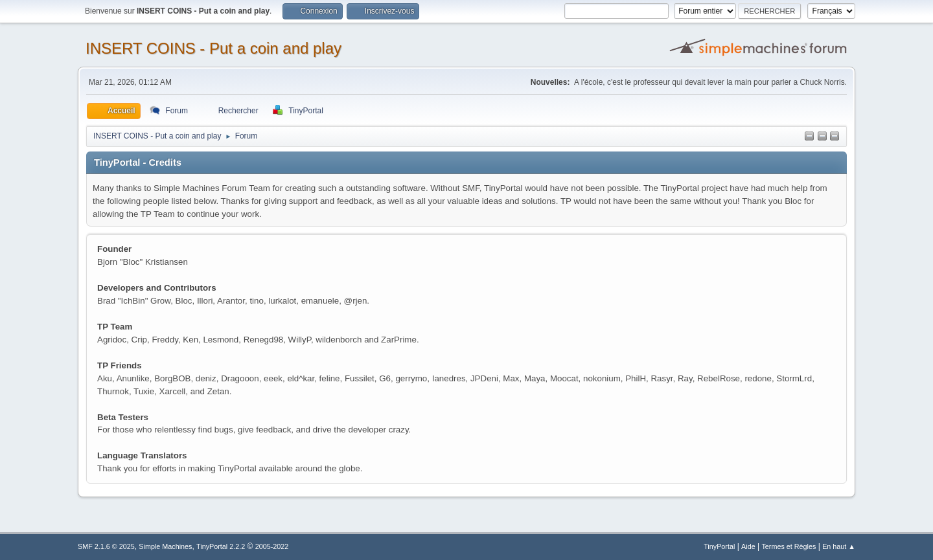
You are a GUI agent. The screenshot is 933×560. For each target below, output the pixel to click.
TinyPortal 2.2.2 (221, 546)
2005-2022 (272, 546)
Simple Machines (165, 546)
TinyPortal (719, 546)
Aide (748, 546)
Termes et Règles (789, 546)
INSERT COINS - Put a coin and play (213, 48)
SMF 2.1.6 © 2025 (106, 546)
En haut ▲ (839, 546)
